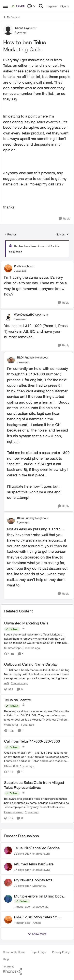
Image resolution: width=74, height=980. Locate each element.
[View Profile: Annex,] (8, 920)
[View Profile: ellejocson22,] (8, 899)
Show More (37, 934)
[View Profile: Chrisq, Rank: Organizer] (8, 30)
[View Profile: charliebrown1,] (8, 850)
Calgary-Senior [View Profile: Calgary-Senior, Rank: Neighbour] (14, 812)
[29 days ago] (22, 886)
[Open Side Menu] (5, 6)
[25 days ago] (22, 854)
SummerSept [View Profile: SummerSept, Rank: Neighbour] (12, 648)
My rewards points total (34, 880)
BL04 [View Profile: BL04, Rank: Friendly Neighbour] (20, 357)
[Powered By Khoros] (37, 971)
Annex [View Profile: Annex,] (37, 922)
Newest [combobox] (62, 235)
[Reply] (64, 219)
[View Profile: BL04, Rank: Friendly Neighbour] (11, 359)
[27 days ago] (22, 869)
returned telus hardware (34, 864)
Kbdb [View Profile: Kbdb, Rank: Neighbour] (17, 266)
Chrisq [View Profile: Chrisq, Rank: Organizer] (19, 28)
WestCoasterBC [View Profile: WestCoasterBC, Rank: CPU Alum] (24, 314)
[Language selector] (31, 6)
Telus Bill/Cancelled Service (37, 848)
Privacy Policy (61, 952)
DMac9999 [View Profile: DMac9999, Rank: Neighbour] (11, 766)
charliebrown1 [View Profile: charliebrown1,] (41, 854)
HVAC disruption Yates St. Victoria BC (36, 917)
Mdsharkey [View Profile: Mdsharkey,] (39, 886)
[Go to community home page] (18, 6)
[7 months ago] (19, 683)
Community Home (14, 952)
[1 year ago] (27, 725)
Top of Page (39, 952)
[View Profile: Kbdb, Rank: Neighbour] (8, 268)
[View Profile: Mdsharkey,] (8, 883)
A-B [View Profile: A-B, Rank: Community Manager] (7, 683)
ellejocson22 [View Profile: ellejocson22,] (41, 906)
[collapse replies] (37, 263)
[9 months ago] (31, 648)
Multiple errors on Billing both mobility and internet (38, 896)
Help (6, 959)
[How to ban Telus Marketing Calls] (20, 271)
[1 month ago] (22, 906)
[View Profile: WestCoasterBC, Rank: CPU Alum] (8, 317)
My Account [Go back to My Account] (11, 17)
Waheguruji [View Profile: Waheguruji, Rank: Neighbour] (11, 725)
